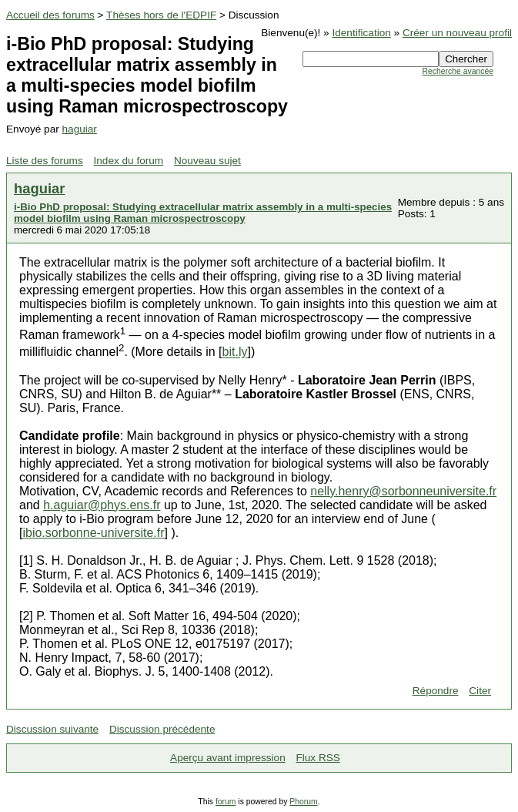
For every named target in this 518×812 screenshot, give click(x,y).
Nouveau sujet (207, 161)
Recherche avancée (458, 71)
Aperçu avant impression (228, 758)
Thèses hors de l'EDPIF (161, 15)
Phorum (303, 802)
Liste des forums (45, 161)
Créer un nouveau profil (457, 33)
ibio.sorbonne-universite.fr (93, 533)
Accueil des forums (50, 15)
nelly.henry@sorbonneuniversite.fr (403, 491)
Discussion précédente (162, 729)
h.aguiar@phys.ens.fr (102, 505)
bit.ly (235, 352)
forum (226, 802)
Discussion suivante (52, 729)
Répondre (436, 691)
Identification (361, 33)
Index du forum (129, 161)
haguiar (80, 129)
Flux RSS (317, 758)
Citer (480, 691)
